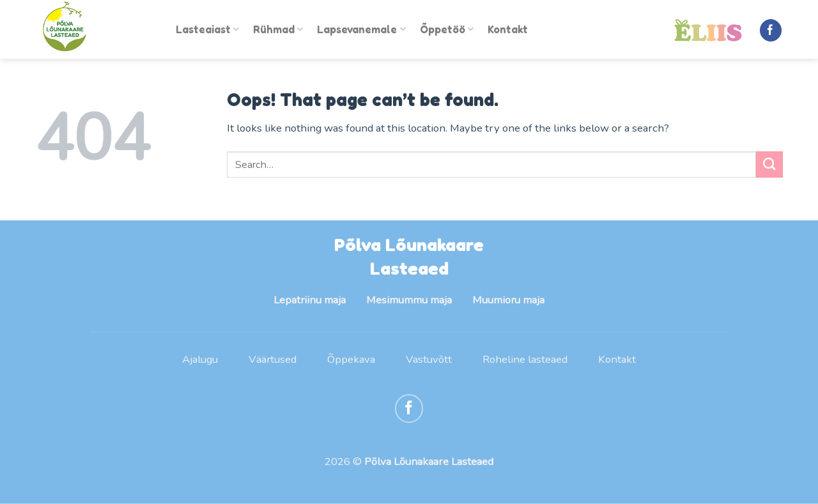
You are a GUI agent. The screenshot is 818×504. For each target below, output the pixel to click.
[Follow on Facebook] (771, 30)
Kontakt (508, 29)
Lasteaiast (207, 29)
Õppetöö (447, 29)
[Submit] (769, 164)
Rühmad (278, 29)
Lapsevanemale (361, 29)
